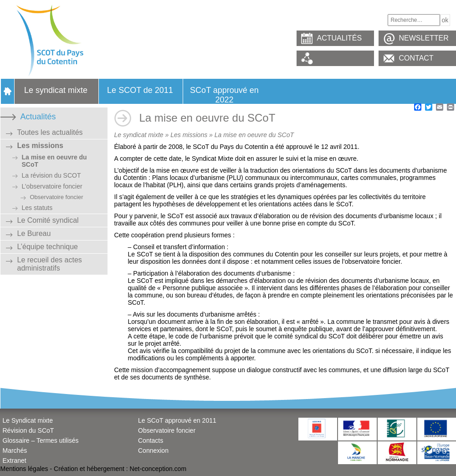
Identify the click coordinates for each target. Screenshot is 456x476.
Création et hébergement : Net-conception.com (120, 469)
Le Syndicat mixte (28, 420)
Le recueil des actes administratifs (50, 264)
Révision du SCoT (28, 430)
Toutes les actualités (50, 132)
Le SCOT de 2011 (140, 90)
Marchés (15, 450)
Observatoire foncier (57, 197)
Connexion (153, 450)
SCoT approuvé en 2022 (224, 95)
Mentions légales (24, 469)
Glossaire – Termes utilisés (41, 440)
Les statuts (37, 208)
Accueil (7, 91)
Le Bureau (34, 233)
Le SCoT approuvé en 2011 (177, 420)
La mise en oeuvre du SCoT (54, 161)
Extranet (15, 461)
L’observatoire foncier (52, 186)
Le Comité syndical (48, 220)
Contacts (151, 440)
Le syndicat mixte (56, 90)
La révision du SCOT (51, 175)
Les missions (40, 146)
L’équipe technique (48, 247)
